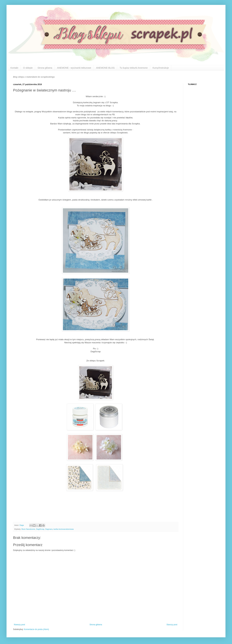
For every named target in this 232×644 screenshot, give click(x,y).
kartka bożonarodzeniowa (63, 529)
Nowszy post (19, 625)
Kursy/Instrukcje (161, 68)
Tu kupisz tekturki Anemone (134, 68)
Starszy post (172, 625)
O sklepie (28, 68)
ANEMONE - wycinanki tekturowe (74, 68)
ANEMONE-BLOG (105, 68)
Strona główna (45, 68)
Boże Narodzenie (28, 529)
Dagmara (49, 529)
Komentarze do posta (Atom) (36, 629)
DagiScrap (40, 529)
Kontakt (14, 68)
